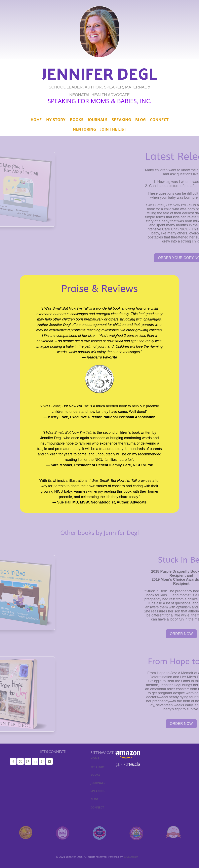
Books (79, 121)
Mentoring (86, 130)
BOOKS (109, 776)
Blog (135, 121)
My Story (61, 121)
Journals (98, 121)
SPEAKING (111, 792)
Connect (152, 121)
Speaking (119, 121)
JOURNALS (111, 784)
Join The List (111, 130)
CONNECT (111, 808)
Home (44, 121)
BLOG (108, 800)
